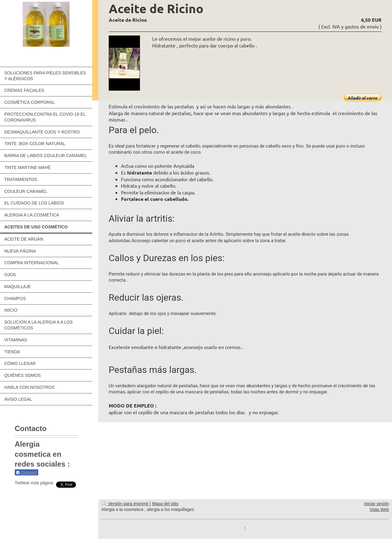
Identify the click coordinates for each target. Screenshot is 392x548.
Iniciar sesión (376, 504)
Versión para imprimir (126, 504)
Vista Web (379, 509)
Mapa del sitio (165, 504)
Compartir (26, 473)
